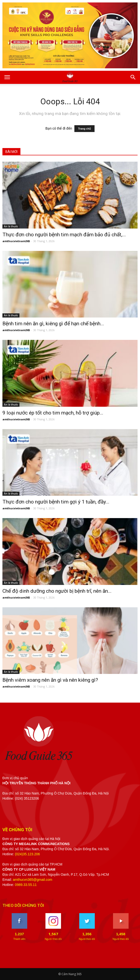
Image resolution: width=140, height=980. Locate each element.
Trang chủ (84, 129)
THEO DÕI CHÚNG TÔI (23, 905)
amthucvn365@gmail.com (33, 880)
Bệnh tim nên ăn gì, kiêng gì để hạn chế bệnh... (53, 324)
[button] (133, 77)
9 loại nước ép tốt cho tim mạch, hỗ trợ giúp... (53, 413)
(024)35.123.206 (27, 854)
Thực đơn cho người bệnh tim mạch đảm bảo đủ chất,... (64, 235)
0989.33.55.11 (26, 885)
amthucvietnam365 (16, 241)
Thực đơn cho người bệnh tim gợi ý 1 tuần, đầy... (56, 502)
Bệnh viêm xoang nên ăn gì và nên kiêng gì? (50, 680)
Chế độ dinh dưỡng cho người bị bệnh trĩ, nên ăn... (57, 591)
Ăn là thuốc (11, 226)
